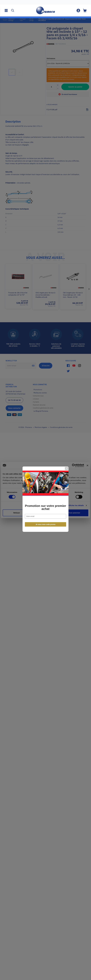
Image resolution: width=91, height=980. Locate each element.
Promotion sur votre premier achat (45, 498)
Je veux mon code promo (46, 515)
